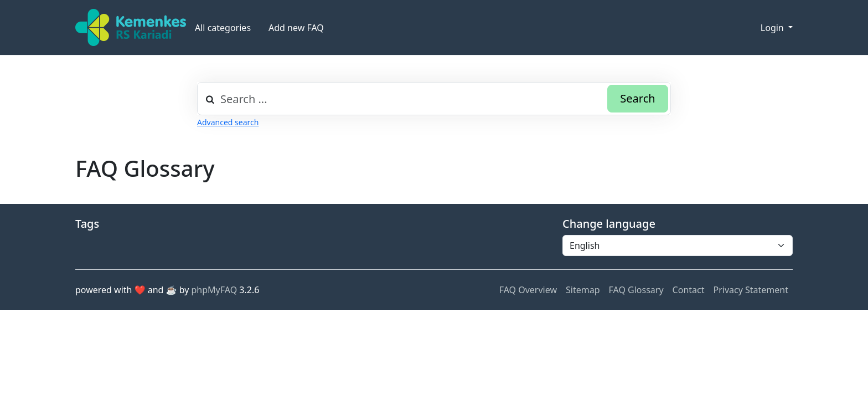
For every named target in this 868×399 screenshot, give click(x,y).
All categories (223, 28)
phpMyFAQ (215, 290)
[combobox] (434, 99)
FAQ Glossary (636, 290)
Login (773, 28)
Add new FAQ (296, 28)
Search (637, 98)
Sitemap (583, 290)
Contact (689, 290)
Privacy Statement (751, 290)
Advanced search (228, 122)
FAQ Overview (528, 290)
